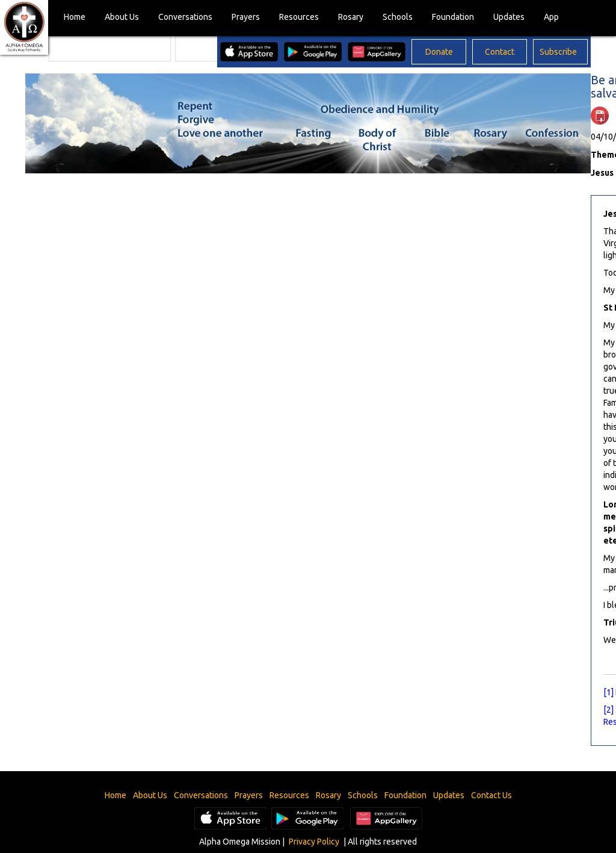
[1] (608, 692)
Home (75, 17)
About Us (122, 17)
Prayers (246, 17)
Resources (299, 17)
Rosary (351, 17)
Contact (500, 52)
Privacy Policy (314, 842)
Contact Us (491, 795)
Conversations (185, 17)
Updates (509, 17)
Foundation (453, 17)
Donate (439, 52)
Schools (398, 17)
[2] (608, 710)
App (551, 17)
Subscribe (558, 52)
